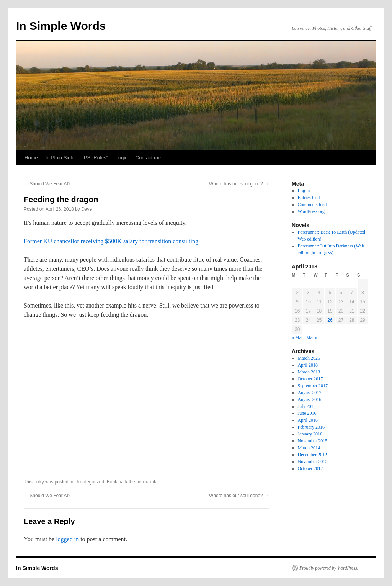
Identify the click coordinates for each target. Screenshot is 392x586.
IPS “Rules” (95, 158)
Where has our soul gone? (239, 184)
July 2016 (307, 406)
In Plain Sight (60, 158)
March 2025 (309, 358)
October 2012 (310, 468)
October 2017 (310, 379)
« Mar (297, 337)
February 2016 (311, 427)
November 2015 (313, 441)
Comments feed (312, 205)
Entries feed (309, 198)
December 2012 (312, 455)
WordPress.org (311, 211)
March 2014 (309, 448)
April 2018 (308, 365)
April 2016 (308, 420)
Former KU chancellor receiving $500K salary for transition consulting (111, 241)
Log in (304, 191)
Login (122, 158)
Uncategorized (89, 482)
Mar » (312, 337)
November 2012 (313, 462)
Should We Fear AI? (47, 184)
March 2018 (309, 372)
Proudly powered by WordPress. (329, 568)
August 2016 (310, 399)
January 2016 (310, 434)
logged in (67, 539)
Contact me (148, 158)
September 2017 (313, 386)
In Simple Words (61, 26)
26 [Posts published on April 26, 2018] (330, 320)
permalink (146, 482)
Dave (87, 209)
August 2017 (310, 393)
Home (31, 158)
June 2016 (307, 413)
